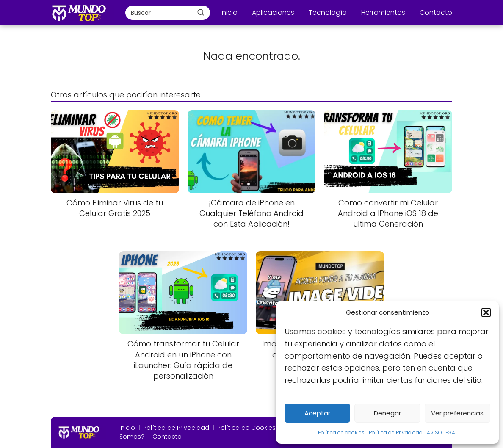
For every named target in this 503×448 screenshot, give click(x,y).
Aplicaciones (273, 12)
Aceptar (317, 413)
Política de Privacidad (396, 433)
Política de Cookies (246, 428)
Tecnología (328, 12)
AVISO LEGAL (442, 433)
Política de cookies (341, 433)
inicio (127, 428)
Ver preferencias (457, 413)
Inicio (229, 12)
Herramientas (383, 12)
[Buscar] (201, 12)
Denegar (387, 413)
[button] (486, 312)
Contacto (436, 12)
